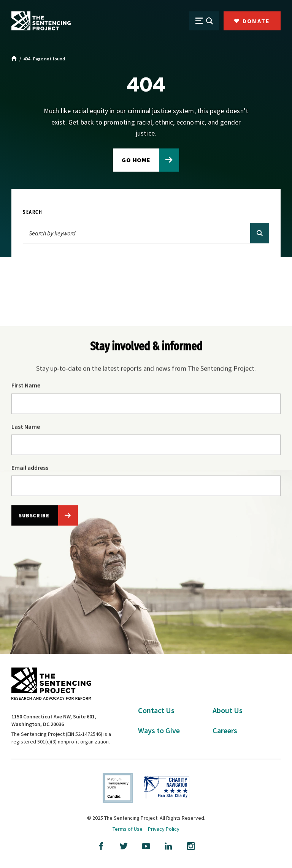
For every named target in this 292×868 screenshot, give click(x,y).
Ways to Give (159, 730)
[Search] (136, 233)
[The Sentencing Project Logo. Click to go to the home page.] (41, 21)
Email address (30, 469)
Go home (136, 160)
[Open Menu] (204, 21)
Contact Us (156, 710)
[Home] (14, 59)
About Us (228, 710)
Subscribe (34, 516)
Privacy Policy (164, 829)
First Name (26, 386)
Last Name (26, 427)
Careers (225, 730)
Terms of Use (128, 829)
